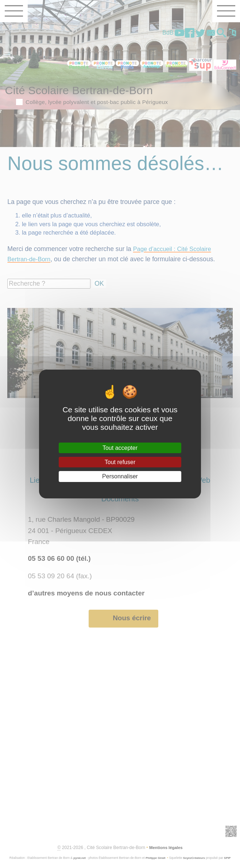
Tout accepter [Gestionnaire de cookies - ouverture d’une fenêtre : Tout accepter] (120, 448)
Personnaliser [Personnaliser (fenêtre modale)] (120, 476)
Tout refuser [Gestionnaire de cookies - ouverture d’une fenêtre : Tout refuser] (120, 462)
